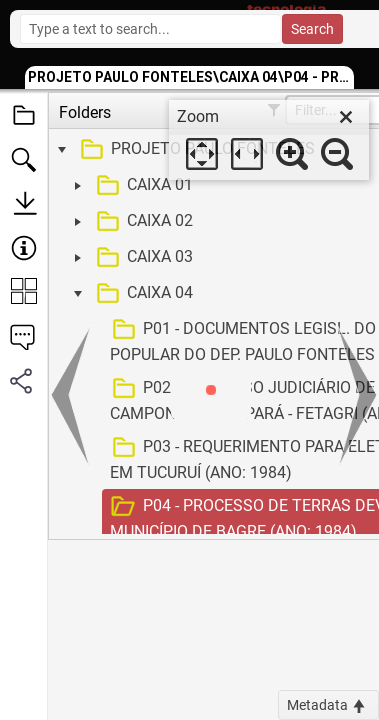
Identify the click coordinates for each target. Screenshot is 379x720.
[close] (346, 117)
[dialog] (269, 140)
